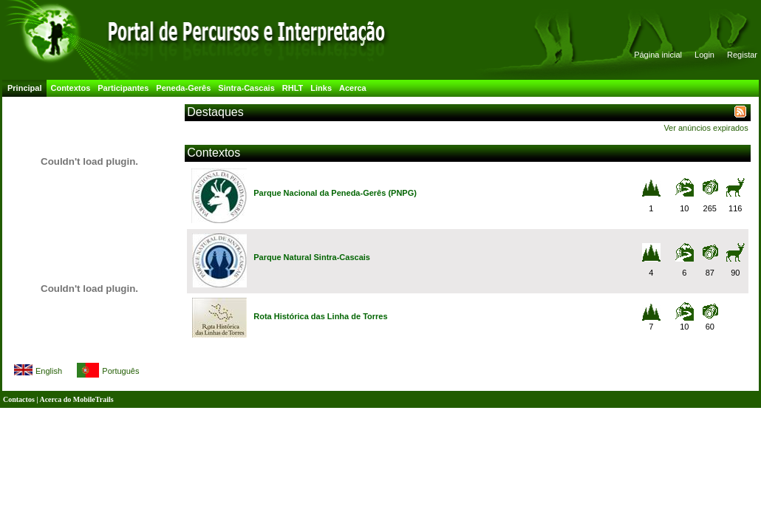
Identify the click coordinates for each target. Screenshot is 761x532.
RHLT (293, 88)
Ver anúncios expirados (706, 128)
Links (321, 88)
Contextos (70, 88)
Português (120, 371)
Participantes (123, 88)
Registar (742, 55)
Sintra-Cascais (246, 88)
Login (704, 55)
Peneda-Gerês (183, 88)
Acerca (353, 88)
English (49, 371)
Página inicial (658, 55)
